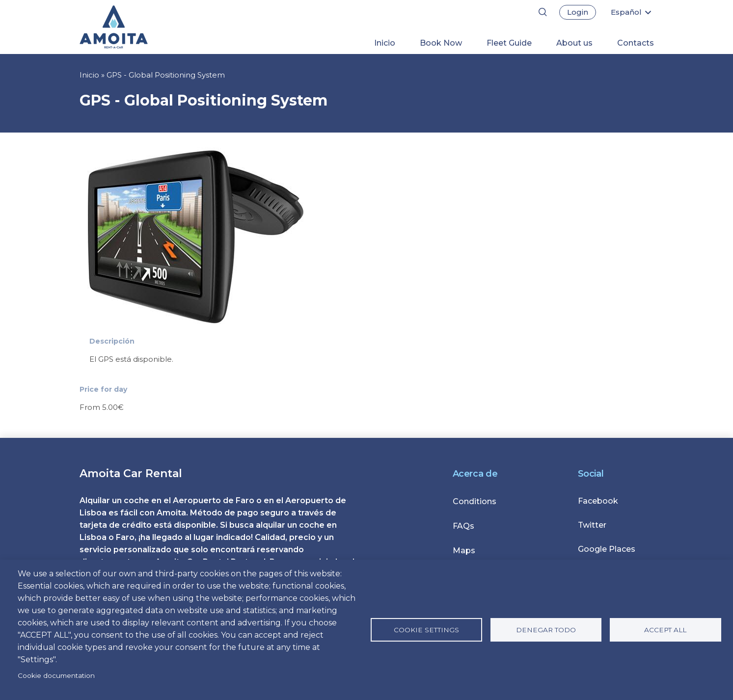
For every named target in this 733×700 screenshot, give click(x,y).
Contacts (636, 43)
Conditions (475, 501)
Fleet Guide (509, 43)
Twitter (592, 525)
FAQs (463, 526)
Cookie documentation (56, 675)
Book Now (441, 43)
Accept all (665, 630)
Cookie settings (426, 630)
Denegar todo (546, 630)
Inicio (385, 43)
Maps (464, 551)
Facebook (598, 501)
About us (574, 43)
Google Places (607, 549)
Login (578, 12)
